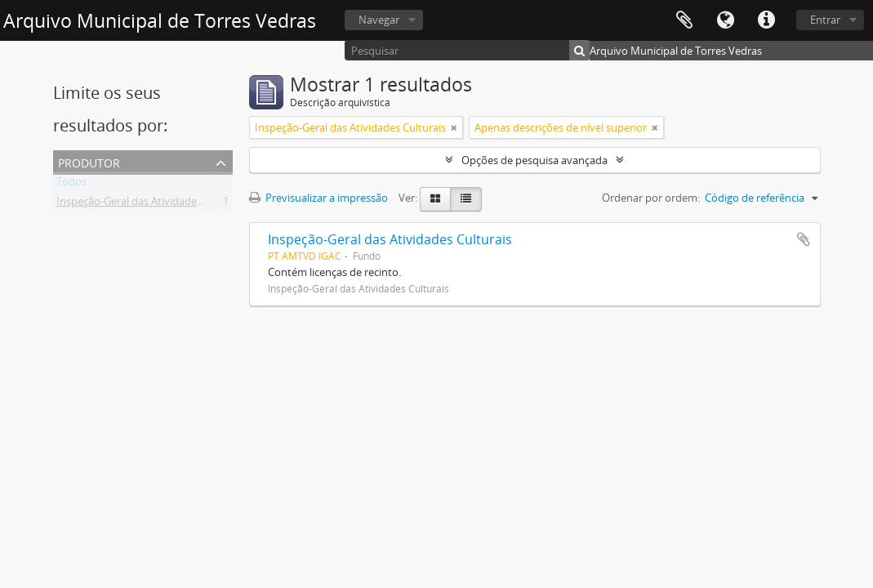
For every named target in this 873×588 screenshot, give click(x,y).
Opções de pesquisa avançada (534, 160)
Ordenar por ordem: (651, 198)
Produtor (89, 161)
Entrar (825, 20)
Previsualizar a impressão (318, 198)
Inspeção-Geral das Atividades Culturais (152, 204)
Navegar (379, 20)
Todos (71, 185)
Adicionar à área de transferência (804, 239)
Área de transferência (684, 20)
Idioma (725, 20)
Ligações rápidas (766, 20)
